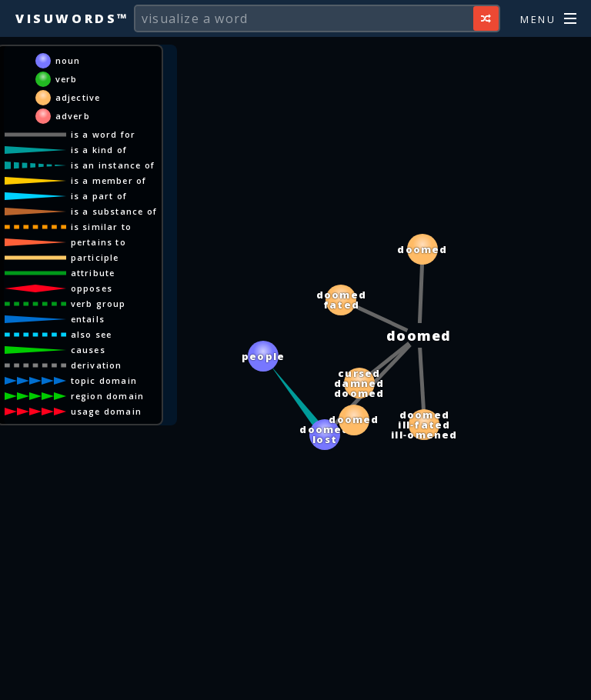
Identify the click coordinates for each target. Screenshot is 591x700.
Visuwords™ (72, 18)
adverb (73, 116)
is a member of (109, 180)
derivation (97, 365)
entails (88, 319)
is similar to (102, 227)
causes (88, 350)
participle (95, 257)
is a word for (104, 134)
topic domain (104, 380)
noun (68, 60)
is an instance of (113, 165)
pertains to (98, 242)
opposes (92, 288)
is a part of (99, 196)
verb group (98, 303)
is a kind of (99, 150)
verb (67, 79)
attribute (93, 273)
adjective (78, 97)
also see (92, 334)
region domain (108, 396)
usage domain (106, 411)
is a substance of (114, 211)
